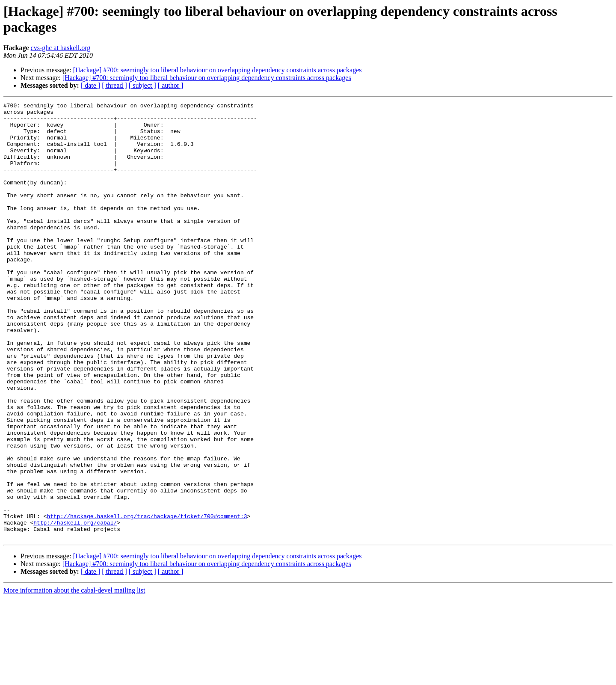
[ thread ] (114, 85)
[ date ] (90, 85)
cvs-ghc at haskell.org (61, 48)
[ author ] (171, 85)
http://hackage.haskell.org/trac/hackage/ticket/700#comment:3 (147, 599)
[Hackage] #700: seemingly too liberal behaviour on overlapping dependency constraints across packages (218, 70)
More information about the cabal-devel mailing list (74, 678)
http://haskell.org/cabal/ (75, 607)
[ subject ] (142, 85)
